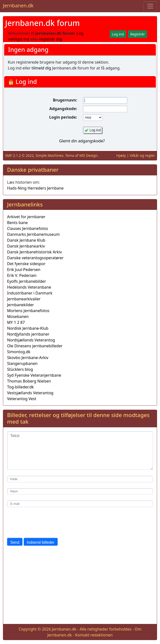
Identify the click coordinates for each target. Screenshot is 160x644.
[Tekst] (80, 451)
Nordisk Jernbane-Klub (28, 328)
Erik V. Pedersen (22, 275)
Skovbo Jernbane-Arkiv (28, 358)
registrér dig (51, 39)
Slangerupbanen (22, 363)
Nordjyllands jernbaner (28, 334)
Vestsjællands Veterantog (30, 393)
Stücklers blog (20, 369)
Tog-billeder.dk (20, 387)
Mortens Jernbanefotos (28, 311)
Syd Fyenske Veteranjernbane (34, 375)
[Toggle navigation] (150, 6)
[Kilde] (80, 479)
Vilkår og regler (142, 155)
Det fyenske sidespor (26, 264)
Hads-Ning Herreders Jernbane (35, 188)
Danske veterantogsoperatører (35, 258)
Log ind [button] (118, 34)
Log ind (95, 130)
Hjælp (121, 155)
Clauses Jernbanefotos (28, 228)
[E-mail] (80, 504)
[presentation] (44, 522)
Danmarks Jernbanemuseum (33, 234)
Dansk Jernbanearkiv (26, 246)
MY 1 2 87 (16, 322)
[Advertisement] (80, 586)
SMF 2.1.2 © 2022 (19, 155)
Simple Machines (50, 155)
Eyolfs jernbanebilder (27, 281)
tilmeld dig (41, 68)
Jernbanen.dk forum (43, 23)
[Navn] (80, 491)
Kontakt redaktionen (94, 635)
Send (15, 542)
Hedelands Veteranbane (29, 287)
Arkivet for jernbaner (26, 217)
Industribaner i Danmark (30, 293)
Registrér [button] (138, 34)
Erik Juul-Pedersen (24, 270)
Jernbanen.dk (18, 6)
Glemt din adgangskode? (82, 141)
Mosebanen (18, 316)
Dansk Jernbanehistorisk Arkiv (34, 252)
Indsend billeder (41, 542)
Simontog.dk (19, 352)
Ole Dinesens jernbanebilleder (35, 346)
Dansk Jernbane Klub (26, 240)
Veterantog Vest (22, 399)
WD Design (88, 155)
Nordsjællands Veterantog (31, 340)
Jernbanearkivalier (24, 299)
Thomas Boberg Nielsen (29, 381)
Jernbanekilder (21, 305)
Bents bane (17, 223)
